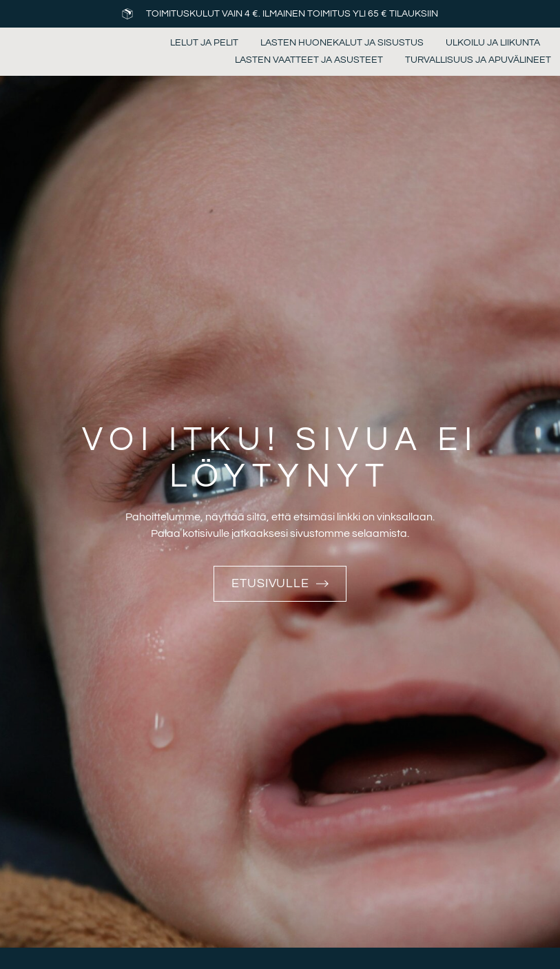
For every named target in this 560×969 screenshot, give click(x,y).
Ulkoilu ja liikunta (493, 43)
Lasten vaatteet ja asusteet (309, 60)
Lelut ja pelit (204, 43)
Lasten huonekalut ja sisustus (342, 43)
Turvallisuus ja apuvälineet (478, 60)
